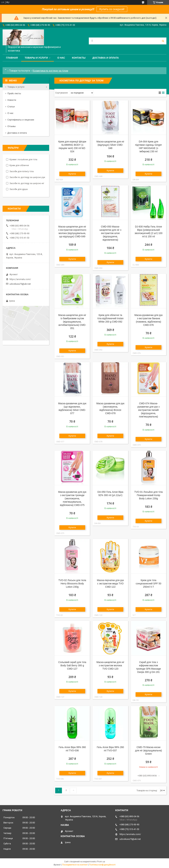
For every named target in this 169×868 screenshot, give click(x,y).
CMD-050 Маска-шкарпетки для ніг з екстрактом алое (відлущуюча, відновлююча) (110, 233)
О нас (61, 58)
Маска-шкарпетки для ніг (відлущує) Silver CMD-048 (110, 145)
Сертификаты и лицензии (21, 120)
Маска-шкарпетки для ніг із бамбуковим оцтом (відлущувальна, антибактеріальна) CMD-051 (72, 322)
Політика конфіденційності (102, 865)
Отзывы (12, 126)
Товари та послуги (20, 71)
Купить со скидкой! (112, 9)
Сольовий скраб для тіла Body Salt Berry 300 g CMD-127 (72, 665)
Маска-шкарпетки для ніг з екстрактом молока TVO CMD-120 (110, 665)
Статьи (11, 107)
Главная (12, 58)
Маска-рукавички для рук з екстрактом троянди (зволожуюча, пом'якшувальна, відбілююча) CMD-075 (72, 498)
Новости (12, 100)
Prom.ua (101, 862)
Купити (72, 174)
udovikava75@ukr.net (20, 284)
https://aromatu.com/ (20, 279)
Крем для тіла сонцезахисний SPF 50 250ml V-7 (148, 584)
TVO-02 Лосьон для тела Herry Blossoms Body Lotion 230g (72, 584)
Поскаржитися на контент (75, 865)
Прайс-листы (14, 93)
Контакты (79, 58)
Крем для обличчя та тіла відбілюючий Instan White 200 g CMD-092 (110, 318)
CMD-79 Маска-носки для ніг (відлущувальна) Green (148, 750)
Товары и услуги (36, 58)
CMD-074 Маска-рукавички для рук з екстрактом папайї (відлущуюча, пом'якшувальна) (148, 410)
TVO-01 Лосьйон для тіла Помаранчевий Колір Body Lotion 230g (149, 495)
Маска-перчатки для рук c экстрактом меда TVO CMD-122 (110, 584)
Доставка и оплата (106, 58)
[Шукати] (163, 41)
